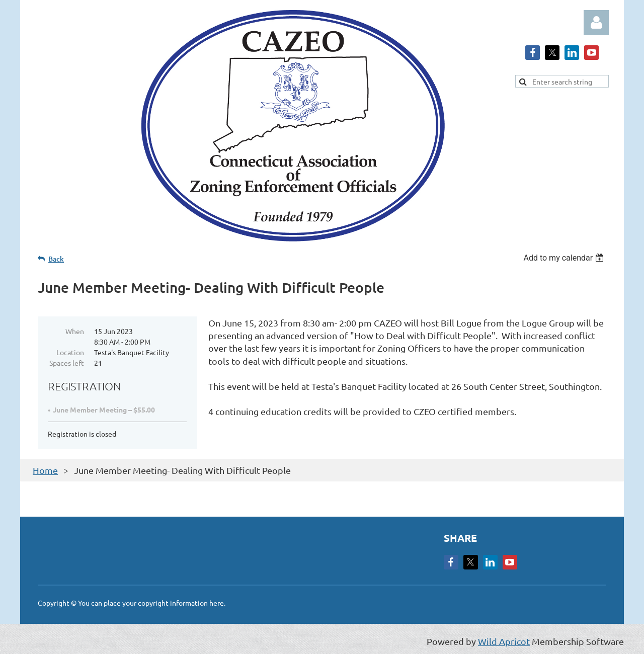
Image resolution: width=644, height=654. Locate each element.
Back (56, 259)
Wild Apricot (504, 641)
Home (45, 470)
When (75, 331)
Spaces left (67, 363)
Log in (596, 23)
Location (70, 352)
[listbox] (565, 258)
